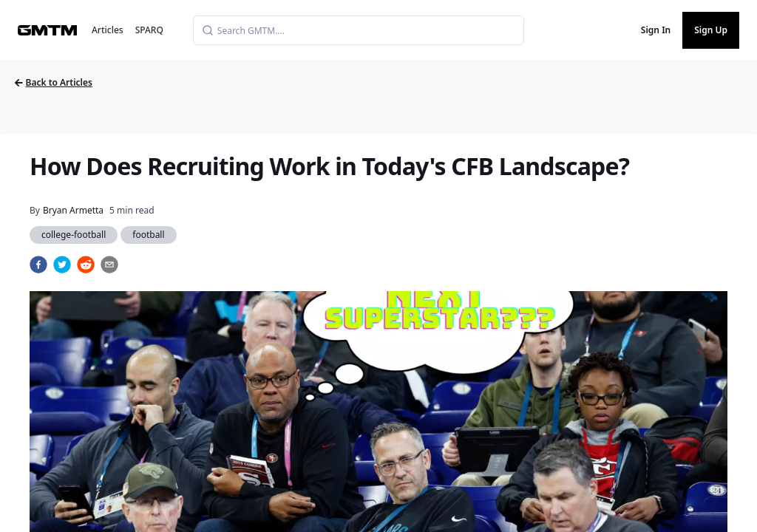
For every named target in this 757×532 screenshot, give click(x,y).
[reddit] (86, 265)
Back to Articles (54, 82)
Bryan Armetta (73, 210)
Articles (108, 30)
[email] (109, 265)
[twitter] (62, 265)
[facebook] (38, 265)
